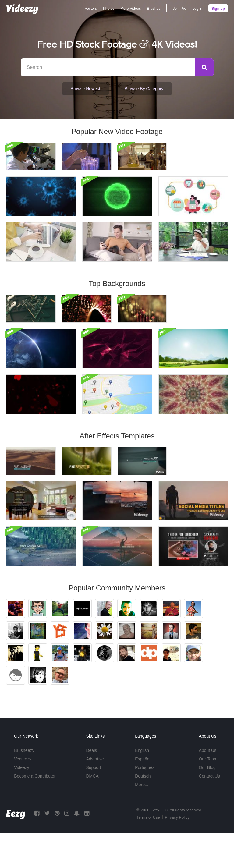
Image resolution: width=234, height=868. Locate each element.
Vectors (91, 9)
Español (143, 794)
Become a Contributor (35, 811)
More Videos (131, 9)
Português (145, 802)
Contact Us (209, 811)
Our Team (208, 794)
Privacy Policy (177, 852)
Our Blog (207, 802)
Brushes (154, 9)
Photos (109, 9)
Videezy (22, 802)
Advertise (95, 794)
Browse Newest (85, 89)
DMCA (92, 811)
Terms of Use (148, 852)
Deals (91, 785)
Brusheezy (24, 785)
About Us (207, 785)
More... (142, 819)
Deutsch (143, 811)
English (142, 785)
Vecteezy (23, 794)
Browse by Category (144, 89)
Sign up (218, 9)
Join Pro (179, 9)
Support (93, 802)
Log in (197, 9)
